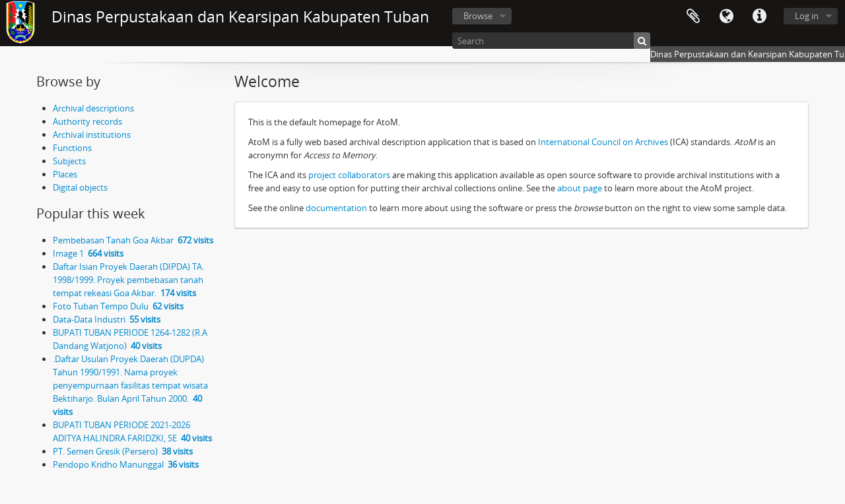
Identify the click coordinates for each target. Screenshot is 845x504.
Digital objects (80, 187)
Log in (807, 16)
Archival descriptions (93, 108)
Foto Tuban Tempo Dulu (118, 306)
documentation (336, 208)
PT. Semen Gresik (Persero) (123, 451)
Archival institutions (92, 135)
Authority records (87, 121)
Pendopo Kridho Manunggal (126, 464)
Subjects (69, 161)
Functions (72, 148)
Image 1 (88, 253)
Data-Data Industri (107, 319)
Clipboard (693, 16)
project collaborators (349, 175)
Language (726, 16)
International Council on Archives (603, 142)
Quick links (759, 16)
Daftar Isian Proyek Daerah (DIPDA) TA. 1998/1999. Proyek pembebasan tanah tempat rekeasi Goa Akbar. (128, 280)
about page (580, 188)
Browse (478, 16)
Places (65, 174)
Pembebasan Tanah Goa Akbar (133, 240)
